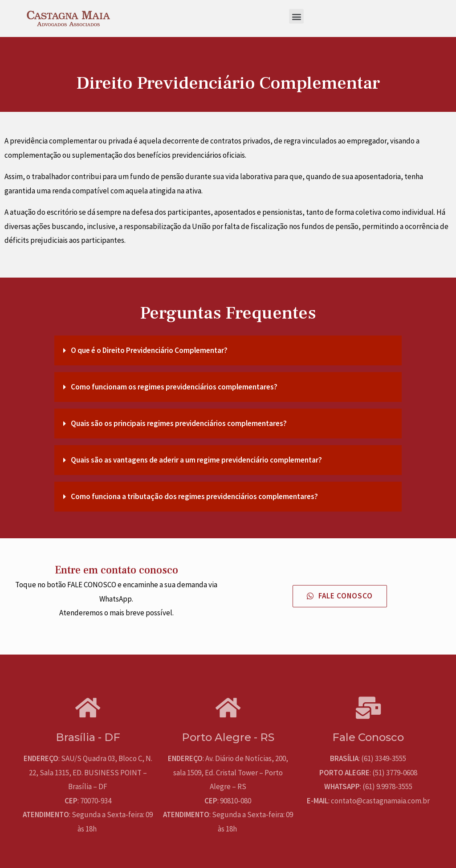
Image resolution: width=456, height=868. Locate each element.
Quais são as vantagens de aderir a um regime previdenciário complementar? (196, 460)
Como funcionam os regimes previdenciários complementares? (174, 387)
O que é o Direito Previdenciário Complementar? (149, 350)
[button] (296, 16)
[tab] (228, 350)
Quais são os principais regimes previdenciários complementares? (179, 423)
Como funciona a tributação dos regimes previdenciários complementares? (194, 496)
